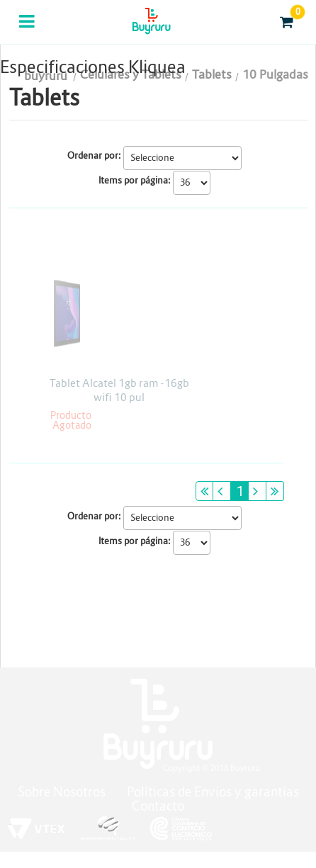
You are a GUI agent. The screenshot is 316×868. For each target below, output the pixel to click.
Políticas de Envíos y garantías (213, 792)
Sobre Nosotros (62, 792)
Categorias (28, 30)
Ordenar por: (94, 156)
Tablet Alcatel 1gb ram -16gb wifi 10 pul (119, 390)
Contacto (158, 806)
